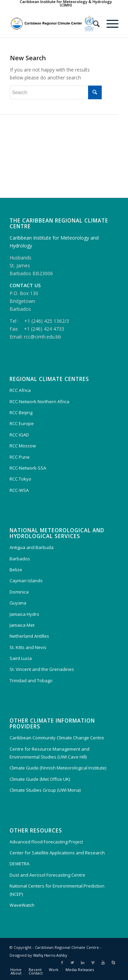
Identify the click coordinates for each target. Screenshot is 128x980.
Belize (16, 570)
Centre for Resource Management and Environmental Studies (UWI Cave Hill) (49, 753)
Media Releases (80, 970)
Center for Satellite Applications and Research (57, 853)
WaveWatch (22, 905)
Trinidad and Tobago (31, 680)
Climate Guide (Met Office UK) (40, 779)
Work (54, 970)
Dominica (19, 592)
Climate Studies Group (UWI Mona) (45, 790)
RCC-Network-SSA (28, 468)
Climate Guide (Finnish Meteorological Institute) (58, 768)
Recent (35, 970)
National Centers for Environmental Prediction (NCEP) (57, 890)
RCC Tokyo (20, 479)
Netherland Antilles (29, 636)
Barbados (20, 559)
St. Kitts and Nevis (28, 647)
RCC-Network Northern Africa (39, 402)
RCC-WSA (19, 490)
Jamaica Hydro (24, 614)
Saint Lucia (21, 658)
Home (16, 970)
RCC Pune (20, 457)
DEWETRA (19, 864)
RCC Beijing (21, 412)
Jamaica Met (22, 625)
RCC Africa (20, 390)
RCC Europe (22, 423)
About (16, 973)
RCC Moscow (23, 446)
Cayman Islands (26, 581)
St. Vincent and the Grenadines (42, 669)
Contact (36, 973)
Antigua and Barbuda (32, 547)
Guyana (18, 603)
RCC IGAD (19, 435)
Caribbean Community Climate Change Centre (57, 738)
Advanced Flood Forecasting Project (46, 842)
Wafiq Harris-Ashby (50, 955)
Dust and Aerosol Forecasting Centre (47, 875)
